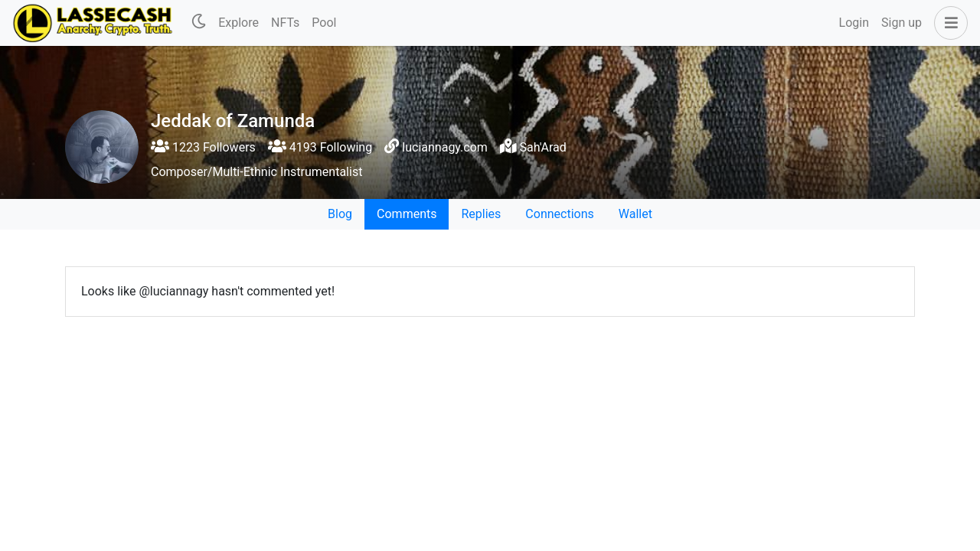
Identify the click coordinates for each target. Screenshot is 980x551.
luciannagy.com (445, 147)
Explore (238, 23)
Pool (324, 23)
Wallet (635, 214)
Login (854, 23)
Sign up (902, 23)
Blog (340, 214)
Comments (407, 214)
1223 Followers (203, 147)
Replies (481, 214)
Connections (559, 214)
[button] (948, 23)
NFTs (285, 23)
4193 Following (320, 147)
